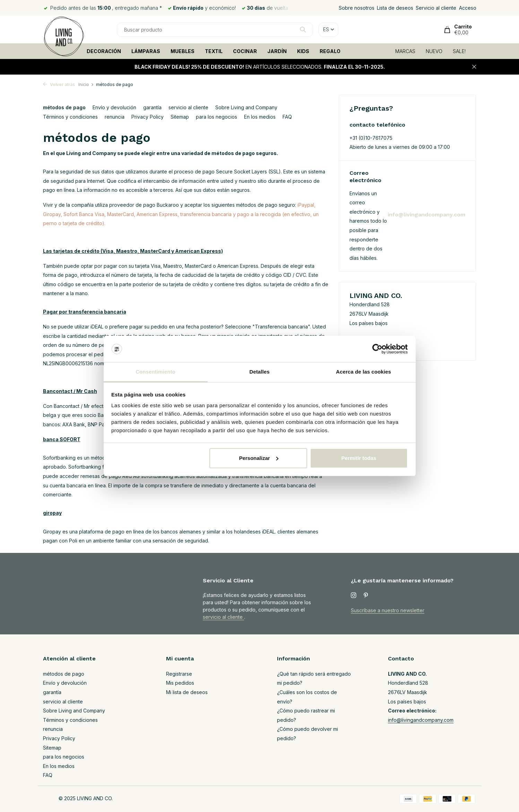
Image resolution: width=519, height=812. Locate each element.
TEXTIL (214, 51)
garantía (152, 107)
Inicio (86, 84)
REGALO (330, 51)
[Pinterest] (366, 596)
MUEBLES (183, 51)
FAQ (287, 117)
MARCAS (405, 51)
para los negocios (217, 117)
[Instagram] (354, 596)
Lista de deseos (395, 8)
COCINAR (245, 51)
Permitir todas (359, 458)
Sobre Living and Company (246, 107)
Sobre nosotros (357, 8)
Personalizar (258, 458)
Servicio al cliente (436, 8)
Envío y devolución (114, 107)
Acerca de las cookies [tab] (364, 372)
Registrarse (179, 674)
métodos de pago (64, 107)
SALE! (459, 51)
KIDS (303, 51)
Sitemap (180, 117)
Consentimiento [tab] (155, 372)
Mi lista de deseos (187, 692)
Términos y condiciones (70, 117)
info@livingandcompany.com (426, 215)
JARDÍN (277, 51)
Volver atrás (59, 84)
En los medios (260, 117)
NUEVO (434, 51)
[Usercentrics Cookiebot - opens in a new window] (377, 349)
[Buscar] (215, 30)
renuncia (115, 117)
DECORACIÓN (104, 51)
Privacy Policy (148, 117)
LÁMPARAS (146, 51)
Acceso (468, 8)
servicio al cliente (188, 107)
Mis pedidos (180, 683)
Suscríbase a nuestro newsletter (388, 610)
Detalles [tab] (259, 372)
